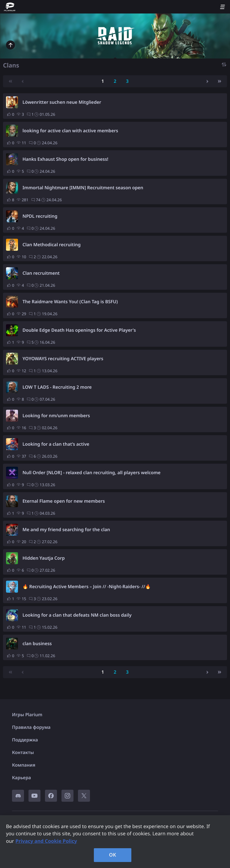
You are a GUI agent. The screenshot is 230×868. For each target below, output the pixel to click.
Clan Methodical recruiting (52, 245)
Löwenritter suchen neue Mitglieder (62, 102)
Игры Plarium (27, 715)
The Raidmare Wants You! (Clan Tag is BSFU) (70, 302)
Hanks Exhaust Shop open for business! (65, 159)
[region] (115, 842)
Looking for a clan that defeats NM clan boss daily (77, 615)
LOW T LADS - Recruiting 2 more (57, 387)
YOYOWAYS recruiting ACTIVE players (63, 359)
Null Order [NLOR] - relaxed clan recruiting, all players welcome (91, 473)
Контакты (23, 753)
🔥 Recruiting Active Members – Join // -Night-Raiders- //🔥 (87, 587)
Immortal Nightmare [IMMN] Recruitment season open (83, 188)
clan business (37, 644)
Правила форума (31, 727)
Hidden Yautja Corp (44, 558)
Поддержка (25, 740)
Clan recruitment (41, 273)
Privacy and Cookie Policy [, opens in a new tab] (46, 841)
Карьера (21, 778)
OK (113, 855)
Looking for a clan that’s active (56, 444)
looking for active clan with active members (70, 131)
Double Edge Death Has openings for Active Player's (79, 330)
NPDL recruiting (40, 216)
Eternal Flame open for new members (64, 501)
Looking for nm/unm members (56, 416)
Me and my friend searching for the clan (66, 530)
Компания (24, 765)
